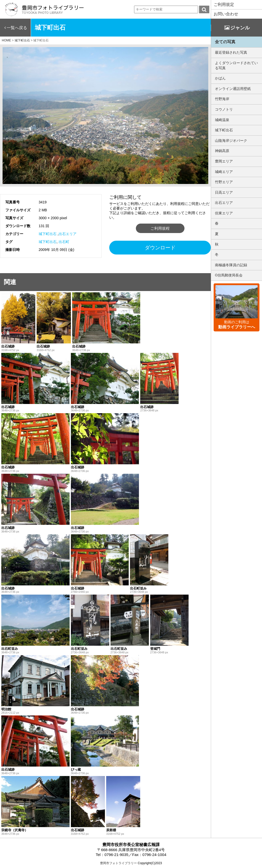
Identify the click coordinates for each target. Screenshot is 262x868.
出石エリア (68, 234)
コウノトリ (224, 109)
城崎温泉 (222, 120)
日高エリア (224, 192)
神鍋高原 (222, 151)
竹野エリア (224, 182)
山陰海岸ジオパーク (231, 141)
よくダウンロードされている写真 (236, 65)
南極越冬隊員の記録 (231, 265)
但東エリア (224, 213)
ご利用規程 (160, 228)
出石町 (64, 242)
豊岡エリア (224, 161)
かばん (220, 78)
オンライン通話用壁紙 (233, 89)
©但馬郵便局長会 (229, 275)
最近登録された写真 (231, 52)
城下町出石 (48, 234)
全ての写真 (225, 42)
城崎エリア (224, 172)
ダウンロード (160, 248)
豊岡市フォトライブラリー (118, 863)
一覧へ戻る (17, 28)
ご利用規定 (224, 4)
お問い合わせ (226, 14)
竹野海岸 (222, 99)
